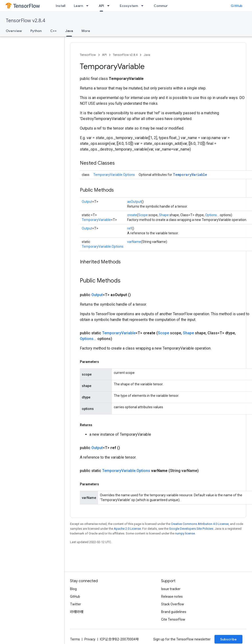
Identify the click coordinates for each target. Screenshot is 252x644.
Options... (212, 215)
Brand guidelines (174, 612)
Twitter (76, 604)
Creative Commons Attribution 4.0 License (200, 524)
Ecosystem (129, 6)
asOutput (134, 202)
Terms (75, 639)
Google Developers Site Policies (191, 529)
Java (147, 55)
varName (134, 242)
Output (87, 202)
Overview (14, 31)
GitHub (237, 6)
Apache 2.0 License (127, 529)
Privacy (90, 639)
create (132, 215)
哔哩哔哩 (77, 612)
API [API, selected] (101, 6)
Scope (143, 215)
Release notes (172, 597)
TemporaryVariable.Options (114, 175)
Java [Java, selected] (69, 31)
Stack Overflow (173, 604)
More (86, 31)
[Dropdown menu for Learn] (89, 6)
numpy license (185, 533)
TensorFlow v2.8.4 (25, 21)
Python (36, 31)
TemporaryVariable (190, 175)
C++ (53, 31)
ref (129, 228)
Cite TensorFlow (173, 619)
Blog (73, 589)
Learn (78, 6)
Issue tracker (171, 589)
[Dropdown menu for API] (110, 6)
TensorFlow (88, 55)
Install (60, 6)
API (104, 55)
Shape (164, 215)
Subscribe (228, 639)
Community (163, 6)
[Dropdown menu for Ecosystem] (144, 6)
